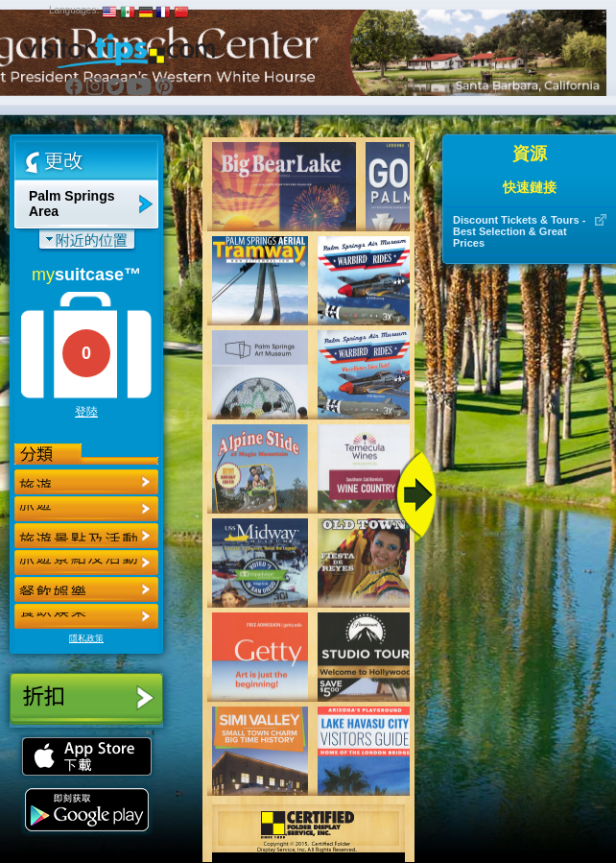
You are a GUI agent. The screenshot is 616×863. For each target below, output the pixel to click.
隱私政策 (86, 638)
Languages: (74, 10)
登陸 (86, 412)
